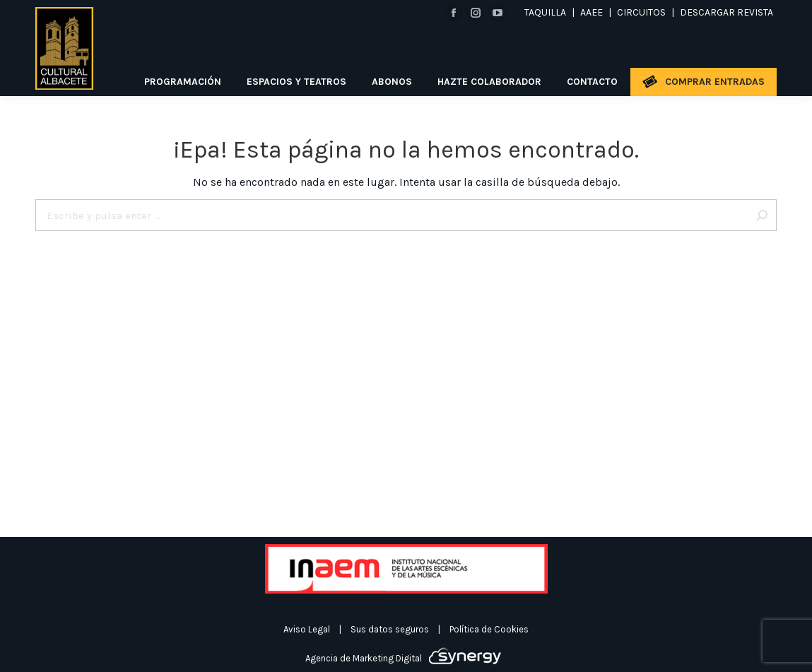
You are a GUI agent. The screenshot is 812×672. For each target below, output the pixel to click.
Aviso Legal (307, 629)
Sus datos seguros (390, 629)
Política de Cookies (489, 629)
